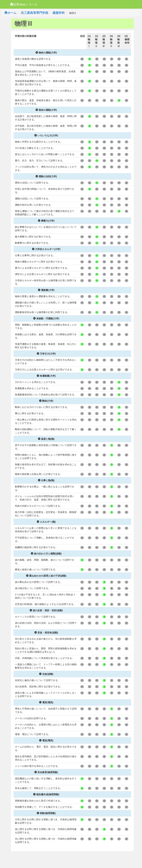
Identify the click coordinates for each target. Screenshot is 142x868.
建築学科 (59, 13)
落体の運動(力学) (46, 110)
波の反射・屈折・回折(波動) (46, 610)
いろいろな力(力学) (46, 135)
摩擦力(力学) (46, 221)
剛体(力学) (46, 401)
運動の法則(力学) (46, 176)
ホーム (10, 13)
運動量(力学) (46, 290)
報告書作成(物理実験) (46, 794)
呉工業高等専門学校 (35, 13)
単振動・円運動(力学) (46, 318)
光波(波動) (46, 674)
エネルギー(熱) (46, 522)
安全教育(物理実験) (46, 772)
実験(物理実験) (46, 813)
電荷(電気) (46, 702)
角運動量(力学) (46, 376)
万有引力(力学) (46, 354)
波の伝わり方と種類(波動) (46, 554)
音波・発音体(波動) (46, 633)
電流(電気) (46, 740)
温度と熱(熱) (46, 439)
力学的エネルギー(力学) (46, 249)
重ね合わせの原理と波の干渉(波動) (46, 576)
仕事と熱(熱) (46, 480)
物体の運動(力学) (46, 53)
